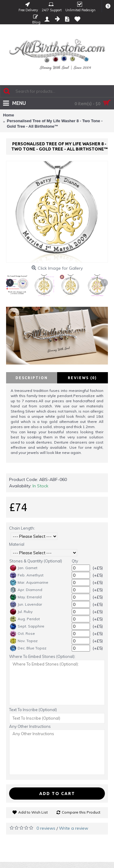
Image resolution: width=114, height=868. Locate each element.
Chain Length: (22, 528)
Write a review (74, 828)
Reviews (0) (82, 378)
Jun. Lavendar (26, 604)
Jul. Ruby (21, 612)
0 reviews (46, 828)
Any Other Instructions (30, 726)
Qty (75, 561)
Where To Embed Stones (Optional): (42, 656)
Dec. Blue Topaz (28, 648)
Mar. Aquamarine (29, 583)
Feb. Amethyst (27, 575)
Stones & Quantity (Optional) (36, 561)
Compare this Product (81, 812)
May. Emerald (26, 597)
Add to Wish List (33, 812)
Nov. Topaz (24, 641)
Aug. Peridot (25, 619)
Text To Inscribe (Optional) (33, 710)
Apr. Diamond (26, 590)
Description (32, 378)
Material (17, 544)
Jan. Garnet (24, 568)
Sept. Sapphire (27, 626)
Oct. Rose (22, 634)
